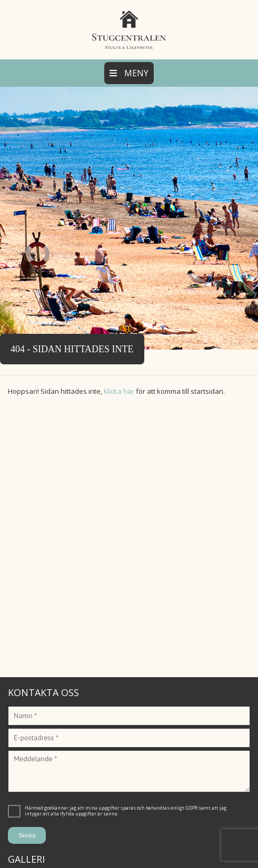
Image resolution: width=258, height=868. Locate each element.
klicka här (119, 391)
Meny (129, 73)
